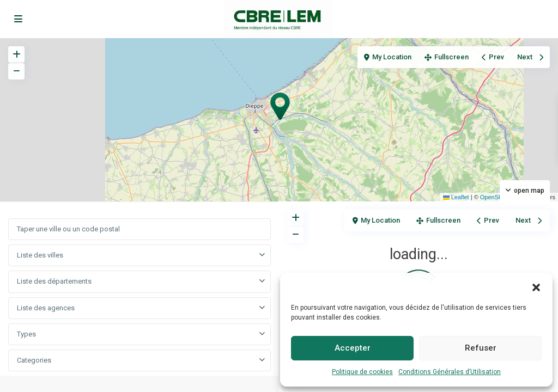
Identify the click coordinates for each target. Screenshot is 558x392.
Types (26, 334)
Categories (34, 360)
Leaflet (456, 197)
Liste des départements (54, 281)
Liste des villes (40, 255)
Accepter (353, 348)
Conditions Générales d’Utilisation (450, 372)
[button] (536, 286)
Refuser (481, 348)
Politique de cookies (362, 372)
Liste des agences (46, 308)
